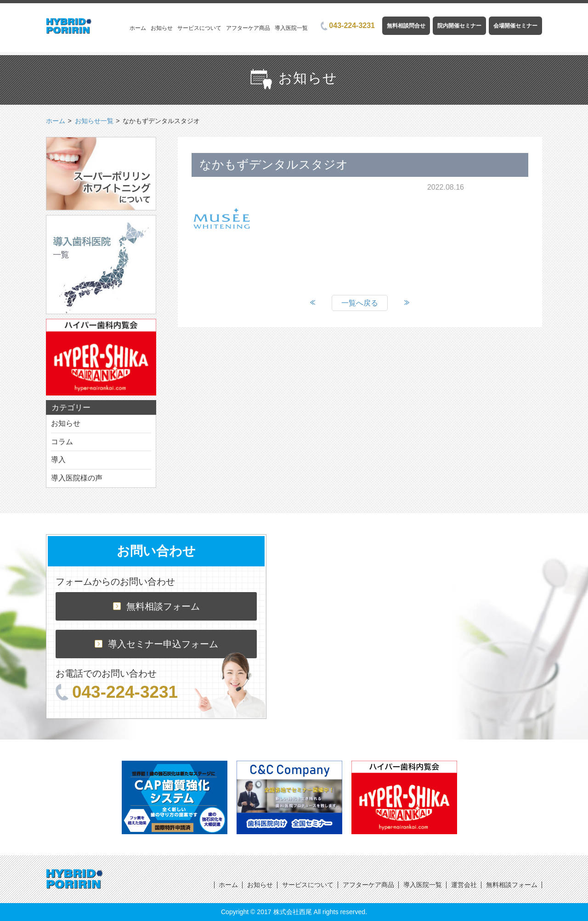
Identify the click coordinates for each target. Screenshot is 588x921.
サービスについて (199, 28)
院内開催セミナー (459, 26)
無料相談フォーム (156, 606)
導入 (58, 460)
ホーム (138, 28)
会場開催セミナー (515, 26)
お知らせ (162, 28)
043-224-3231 (348, 25)
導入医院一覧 (291, 28)
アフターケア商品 (248, 28)
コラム (62, 442)
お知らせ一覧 (94, 121)
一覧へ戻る (360, 303)
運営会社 (464, 885)
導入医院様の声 (77, 478)
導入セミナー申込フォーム (156, 644)
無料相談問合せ (406, 26)
